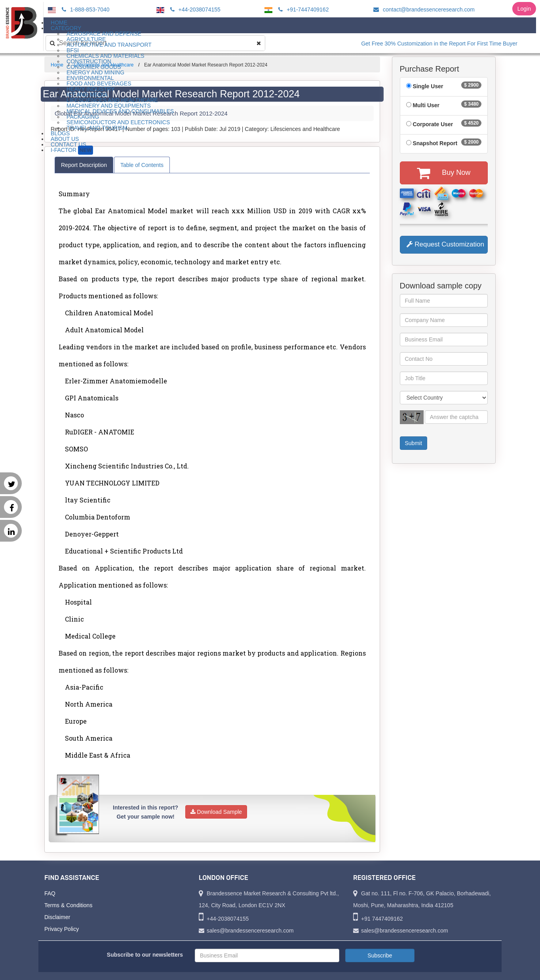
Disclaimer (57, 917)
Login (524, 9)
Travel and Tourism (97, 128)
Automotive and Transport (109, 45)
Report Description (84, 165)
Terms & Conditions (68, 905)
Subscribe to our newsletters (145, 955)
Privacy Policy (62, 929)
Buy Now (444, 173)
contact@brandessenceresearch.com (423, 9)
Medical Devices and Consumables (120, 111)
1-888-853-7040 (85, 9)
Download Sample (216, 812)
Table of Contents (142, 165)
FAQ (50, 893)
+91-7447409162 (302, 9)
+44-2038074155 (194, 9)
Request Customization (445, 244)
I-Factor (72, 150)
